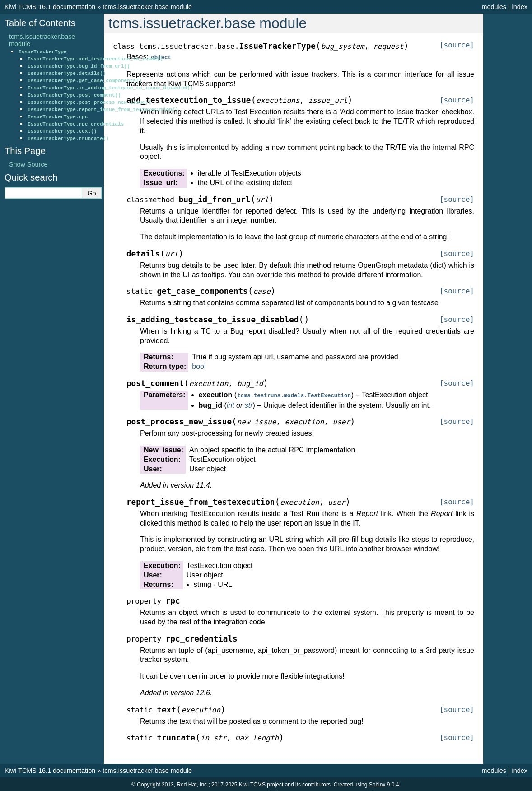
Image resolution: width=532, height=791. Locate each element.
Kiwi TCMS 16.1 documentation (50, 7)
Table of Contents (40, 23)
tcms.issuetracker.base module (147, 7)
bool (199, 366)
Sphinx (377, 784)
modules (494, 7)
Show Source (28, 164)
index (520, 7)
